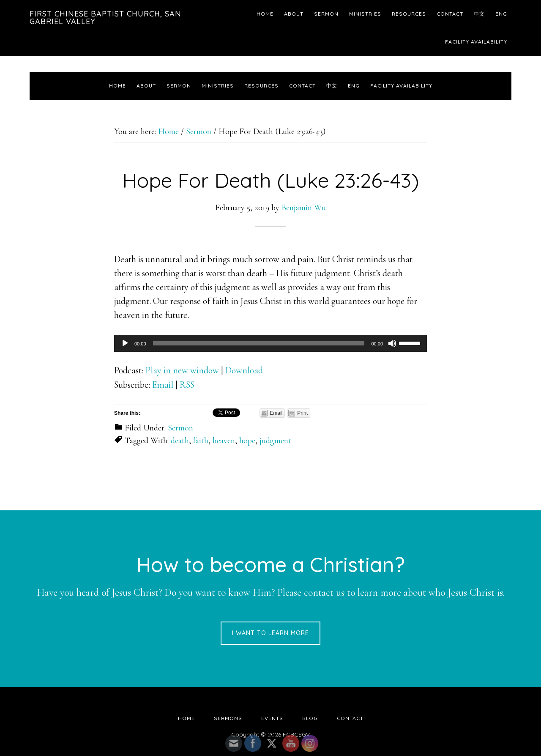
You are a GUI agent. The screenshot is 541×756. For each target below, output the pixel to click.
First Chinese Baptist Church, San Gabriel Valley (105, 18)
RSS (187, 385)
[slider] (259, 343)
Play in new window (182, 370)
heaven (224, 441)
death (180, 441)
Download (244, 370)
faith (201, 441)
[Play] (125, 343)
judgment (275, 441)
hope (247, 441)
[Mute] (392, 343)
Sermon (180, 428)
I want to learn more (270, 633)
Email (163, 385)
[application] (270, 343)
